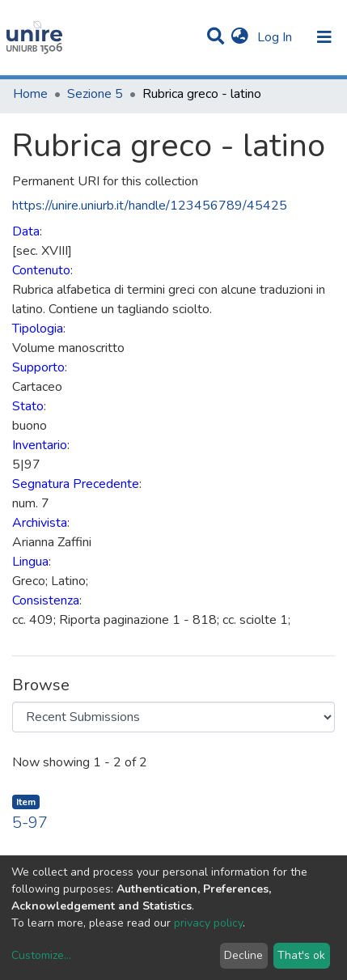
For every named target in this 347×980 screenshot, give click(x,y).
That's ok (301, 955)
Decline (243, 955)
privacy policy (208, 923)
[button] (240, 37)
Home (30, 94)
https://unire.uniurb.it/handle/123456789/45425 (150, 206)
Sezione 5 (95, 94)
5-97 (30, 823)
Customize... (41, 955)
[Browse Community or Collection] (173, 717)
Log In (276, 37)
